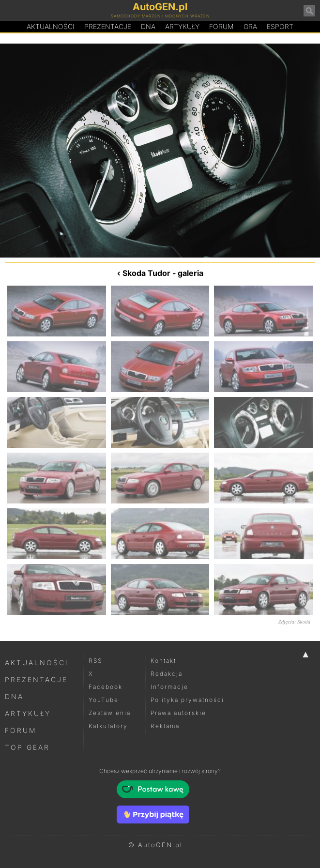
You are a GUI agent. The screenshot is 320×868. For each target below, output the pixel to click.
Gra (250, 26)
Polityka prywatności (187, 700)
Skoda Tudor (146, 273)
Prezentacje (108, 26)
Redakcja (167, 674)
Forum (221, 26)
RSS (95, 661)
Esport (280, 26)
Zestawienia (110, 713)
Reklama (165, 726)
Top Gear (27, 747)
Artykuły (182, 26)
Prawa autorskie (178, 713)
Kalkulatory (108, 726)
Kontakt (163, 661)
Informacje (169, 687)
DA (148, 27)
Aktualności (51, 26)
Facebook (106, 687)
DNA (14, 696)
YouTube (104, 700)
